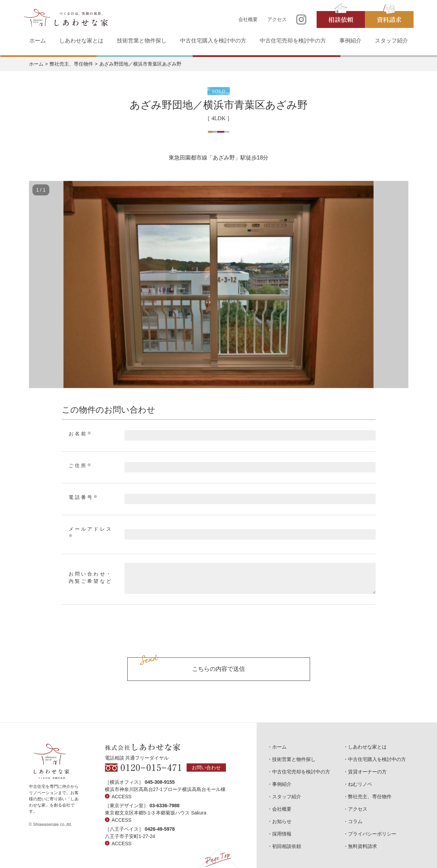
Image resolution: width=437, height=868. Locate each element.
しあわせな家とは (81, 41)
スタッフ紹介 (391, 41)
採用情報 (282, 834)
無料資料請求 (362, 846)
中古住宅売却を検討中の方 (293, 41)
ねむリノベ (360, 784)
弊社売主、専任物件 (71, 64)
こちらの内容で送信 (218, 669)
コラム (355, 821)
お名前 (81, 434)
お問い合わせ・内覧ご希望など (91, 578)
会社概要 (248, 19)
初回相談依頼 (287, 846)
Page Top (218, 858)
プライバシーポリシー (372, 834)
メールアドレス (91, 532)
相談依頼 (341, 19)
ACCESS (122, 797)
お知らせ (282, 821)
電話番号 (84, 497)
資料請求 (389, 19)
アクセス (277, 19)
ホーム (38, 41)
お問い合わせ (206, 768)
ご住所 (81, 465)
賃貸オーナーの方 (367, 772)
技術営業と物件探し (142, 41)
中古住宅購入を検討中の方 (213, 41)
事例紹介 (350, 41)
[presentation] (219, 639)
